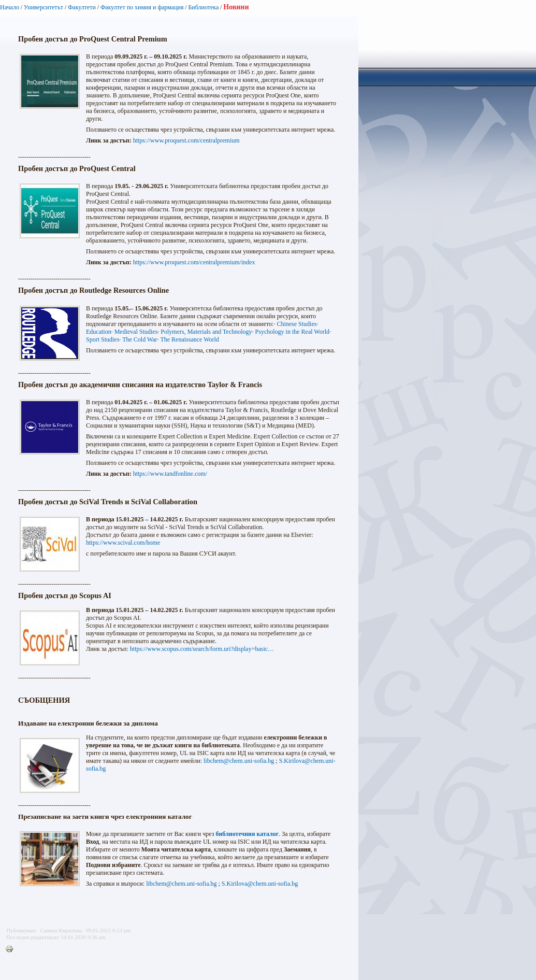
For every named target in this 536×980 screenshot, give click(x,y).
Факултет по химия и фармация (142, 7)
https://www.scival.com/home (123, 543)
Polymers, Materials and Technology (206, 332)
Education (99, 332)
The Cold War (140, 339)
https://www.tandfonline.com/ (170, 474)
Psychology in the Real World (292, 332)
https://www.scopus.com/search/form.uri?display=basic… (202, 649)
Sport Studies (103, 339)
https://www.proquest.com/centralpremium (186, 140)
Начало (10, 7)
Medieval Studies (136, 332)
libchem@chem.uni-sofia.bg (239, 761)
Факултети (82, 7)
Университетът (44, 7)
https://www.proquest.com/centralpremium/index (194, 262)
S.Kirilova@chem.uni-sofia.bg (260, 884)
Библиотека (203, 7)
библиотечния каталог (247, 834)
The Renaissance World (189, 339)
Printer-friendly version (12, 949)
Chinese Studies (296, 324)
